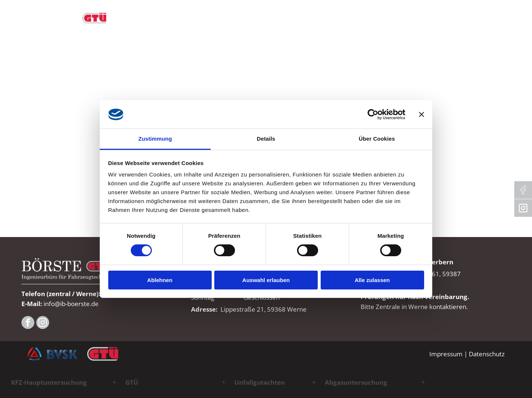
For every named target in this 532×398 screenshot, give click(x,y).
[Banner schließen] (422, 114)
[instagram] (43, 323)
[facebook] (28, 323)
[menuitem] (181, 15)
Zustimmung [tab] (155, 139)
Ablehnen (160, 280)
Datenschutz (487, 354)
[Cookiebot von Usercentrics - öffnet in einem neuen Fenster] (373, 114)
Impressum (446, 354)
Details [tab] (266, 139)
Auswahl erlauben (266, 280)
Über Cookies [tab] (377, 139)
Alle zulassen (372, 280)
